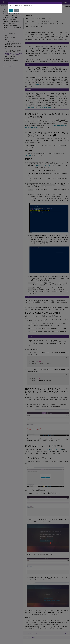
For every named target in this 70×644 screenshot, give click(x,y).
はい (11, 10)
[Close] (62, 3)
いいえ (16, 10)
